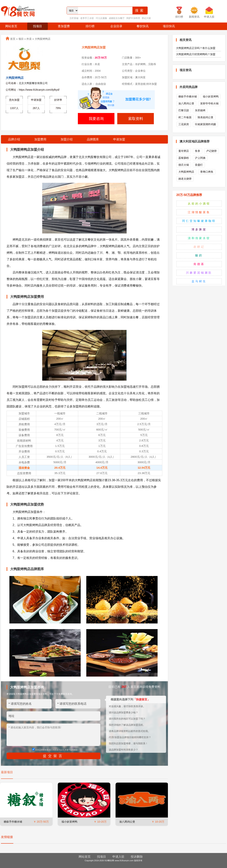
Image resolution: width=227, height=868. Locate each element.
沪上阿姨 (200, 158)
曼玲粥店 (184, 151)
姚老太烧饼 (185, 179)
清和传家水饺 (199, 238)
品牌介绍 (14, 139)
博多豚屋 (199, 229)
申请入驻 (118, 857)
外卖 (29, 39)
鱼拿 (198, 151)
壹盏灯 (199, 165)
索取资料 (136, 119)
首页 (13, 39)
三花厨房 (184, 124)
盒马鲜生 (199, 281)
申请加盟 (119, 139)
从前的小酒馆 (199, 204)
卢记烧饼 (211, 151)
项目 (21, 39)
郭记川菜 (146, 18)
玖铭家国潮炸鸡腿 (205, 124)
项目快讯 (169, 26)
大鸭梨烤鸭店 (43, 39)
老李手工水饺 (87, 18)
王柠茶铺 (74, 18)
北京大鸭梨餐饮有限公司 (33, 83)
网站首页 (11, 26)
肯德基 (199, 264)
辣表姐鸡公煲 (205, 117)
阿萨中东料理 (133, 18)
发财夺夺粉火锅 (209, 103)
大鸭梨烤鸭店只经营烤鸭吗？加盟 (196, 54)
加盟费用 (40, 139)
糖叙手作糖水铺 (13, 822)
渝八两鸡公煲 (127, 822)
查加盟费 (64, 26)
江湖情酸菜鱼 (199, 212)
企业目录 (116, 26)
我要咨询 (96, 119)
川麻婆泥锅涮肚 (199, 273)
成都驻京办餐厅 (117, 18)
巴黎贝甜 (184, 110)
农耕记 (199, 247)
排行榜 (90, 26)
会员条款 (74, 750)
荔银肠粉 (184, 158)
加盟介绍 (67, 139)
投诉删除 (137, 857)
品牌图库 (93, 139)
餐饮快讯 (143, 26)
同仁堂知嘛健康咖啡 (199, 221)
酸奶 (199, 255)
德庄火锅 (184, 165)
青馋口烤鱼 (207, 172)
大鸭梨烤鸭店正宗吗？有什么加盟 (196, 48)
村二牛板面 (185, 117)
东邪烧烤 (200, 110)
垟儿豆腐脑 (101, 18)
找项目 (38, 26)
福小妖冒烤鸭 (69, 822)
